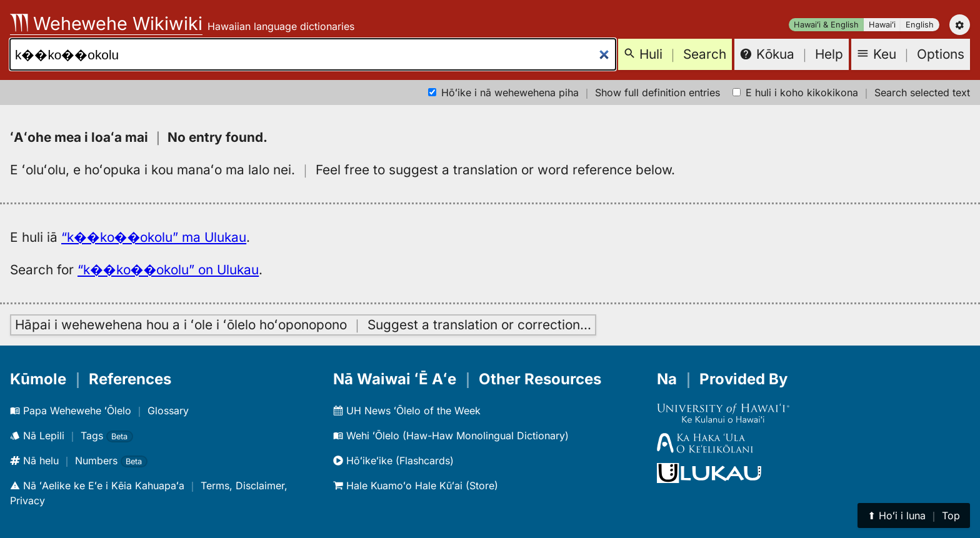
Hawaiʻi (882, 25)
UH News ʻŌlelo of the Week (407, 411)
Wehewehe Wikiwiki (106, 23)
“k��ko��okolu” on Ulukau (168, 270)
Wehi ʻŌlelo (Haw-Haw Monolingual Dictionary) (451, 436)
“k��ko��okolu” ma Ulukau (154, 237)
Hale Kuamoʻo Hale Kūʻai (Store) (416, 486)
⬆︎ (914, 516)
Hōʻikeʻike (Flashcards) (393, 461)
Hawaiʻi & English (826, 25)
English (920, 25)
